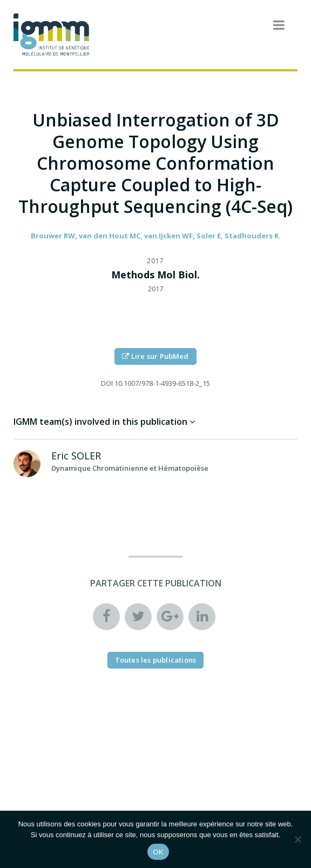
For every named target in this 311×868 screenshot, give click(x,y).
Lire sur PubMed (155, 356)
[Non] (298, 839)
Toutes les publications (156, 660)
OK (158, 852)
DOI (107, 383)
